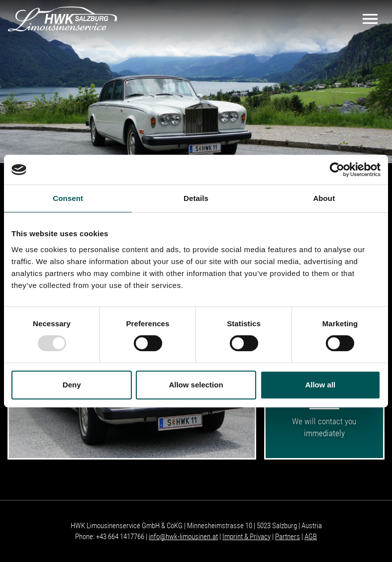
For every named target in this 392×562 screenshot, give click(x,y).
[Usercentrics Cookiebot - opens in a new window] (337, 170)
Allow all (320, 385)
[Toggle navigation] (370, 19)
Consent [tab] (68, 198)
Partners (288, 537)
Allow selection (196, 385)
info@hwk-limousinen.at (183, 537)
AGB (311, 537)
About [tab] (324, 198)
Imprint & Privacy (246, 537)
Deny (72, 385)
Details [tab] (196, 198)
